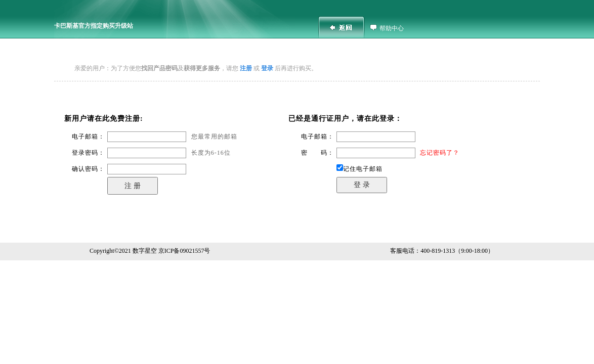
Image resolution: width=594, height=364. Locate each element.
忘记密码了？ (440, 153)
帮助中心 (392, 28)
